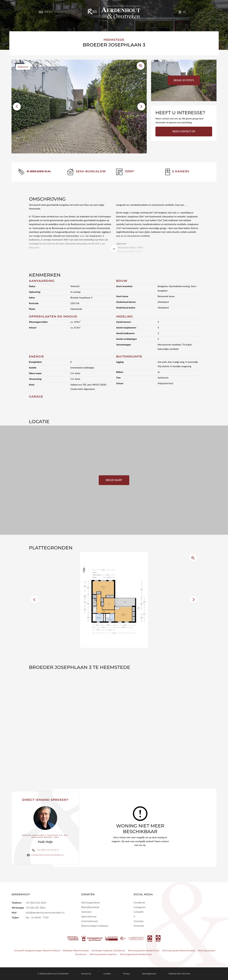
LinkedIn (139, 912)
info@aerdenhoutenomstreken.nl (47, 855)
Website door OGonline (179, 974)
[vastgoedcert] (92, 938)
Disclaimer (86, 974)
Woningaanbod (90, 903)
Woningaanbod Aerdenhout (136, 954)
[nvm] (150, 938)
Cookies (107, 974)
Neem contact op (184, 131)
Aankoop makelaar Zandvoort (108, 951)
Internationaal (89, 921)
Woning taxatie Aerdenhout (144, 951)
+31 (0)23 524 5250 (36, 903)
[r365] (132, 938)
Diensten (87, 912)
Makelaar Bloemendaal (76, 951)
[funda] (73, 938)
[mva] (158, 938)
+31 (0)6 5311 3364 (35, 908)
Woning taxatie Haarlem (103, 954)
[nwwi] (112, 938)
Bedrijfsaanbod (90, 907)
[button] (17, 107)
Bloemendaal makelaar (95, 926)
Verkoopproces (149, 974)
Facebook (139, 903)
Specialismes (89, 917)
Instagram (140, 907)
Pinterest (139, 926)
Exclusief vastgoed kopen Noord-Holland (37, 951)
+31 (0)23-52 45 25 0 (47, 850)
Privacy (126, 974)
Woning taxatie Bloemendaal (179, 951)
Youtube (139, 921)
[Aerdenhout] (114, 12)
